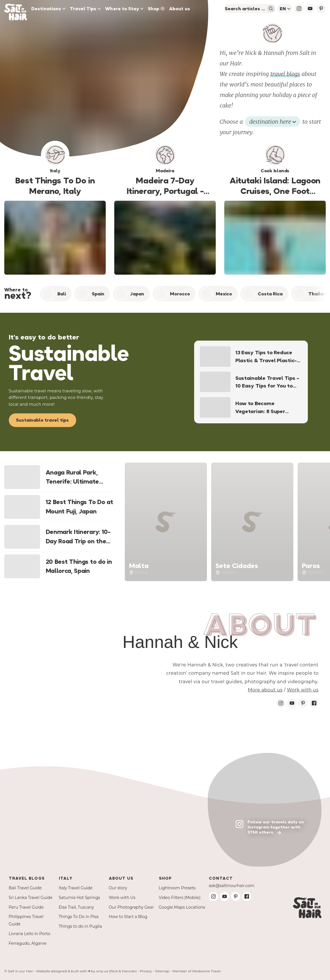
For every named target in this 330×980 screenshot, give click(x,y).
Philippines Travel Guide (26, 920)
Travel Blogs (27, 878)
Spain (90, 294)
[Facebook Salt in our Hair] (314, 703)
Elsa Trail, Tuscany (76, 907)
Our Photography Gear (131, 907)
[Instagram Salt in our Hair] (281, 703)
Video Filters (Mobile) (180, 898)
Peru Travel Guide (26, 907)
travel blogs (285, 74)
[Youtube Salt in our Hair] (292, 703)
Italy (66, 878)
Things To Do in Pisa (79, 917)
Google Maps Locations (182, 907)
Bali (54, 294)
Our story (118, 888)
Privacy (146, 971)
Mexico (216, 294)
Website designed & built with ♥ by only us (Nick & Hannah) (86, 971)
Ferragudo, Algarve (28, 943)
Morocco (172, 294)
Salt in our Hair (21, 971)
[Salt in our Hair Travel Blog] (17, 9)
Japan (129, 294)
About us (180, 9)
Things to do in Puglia (80, 926)
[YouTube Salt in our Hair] (310, 9)
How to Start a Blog (128, 917)
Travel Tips (85, 9)
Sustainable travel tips (42, 420)
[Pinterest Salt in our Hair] (303, 703)
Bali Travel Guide (25, 888)
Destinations (48, 9)
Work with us (303, 690)
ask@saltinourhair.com (232, 886)
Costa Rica (262, 294)
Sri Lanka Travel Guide (31, 898)
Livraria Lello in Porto (30, 934)
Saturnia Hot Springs (79, 898)
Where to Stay (124, 9)
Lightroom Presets (177, 888)
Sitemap (162, 971)
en (285, 9)
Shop (156, 9)
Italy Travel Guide (76, 888)
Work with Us (122, 898)
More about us (265, 690)
